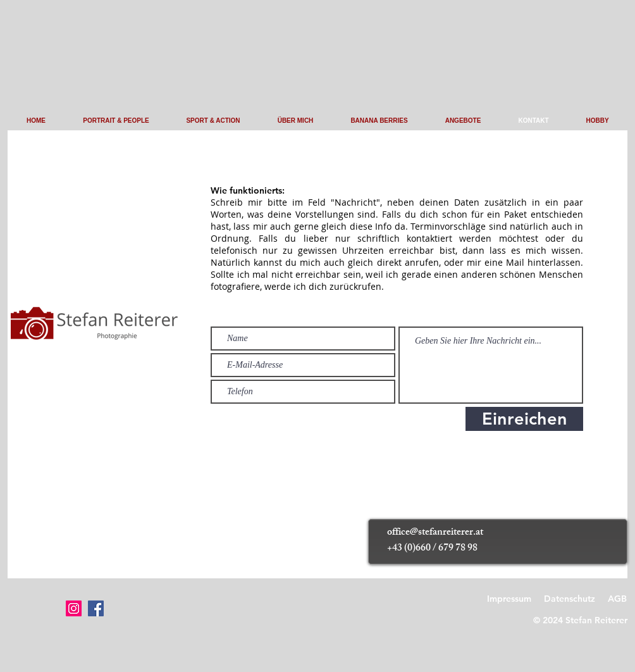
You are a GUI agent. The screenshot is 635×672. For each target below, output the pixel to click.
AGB (617, 599)
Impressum (509, 599)
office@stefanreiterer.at (435, 533)
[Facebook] (96, 608)
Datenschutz (570, 599)
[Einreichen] (524, 419)
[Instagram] (74, 608)
